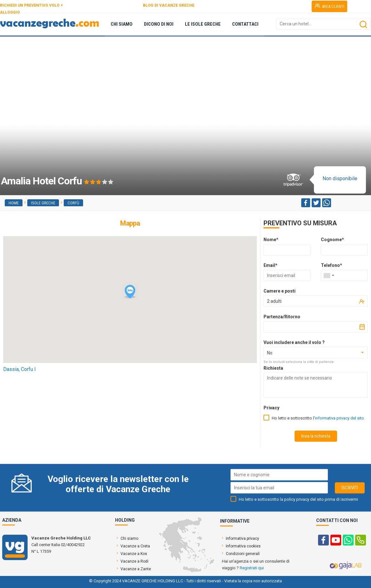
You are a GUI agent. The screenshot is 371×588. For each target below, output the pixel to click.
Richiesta (273, 368)
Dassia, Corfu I (20, 369)
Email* (270, 265)
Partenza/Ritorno (282, 317)
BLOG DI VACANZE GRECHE (169, 5)
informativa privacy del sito (339, 418)
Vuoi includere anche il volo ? (294, 342)
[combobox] (329, 275)
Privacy (271, 408)
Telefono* (332, 265)
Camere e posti (280, 291)
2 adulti (274, 301)
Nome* (271, 240)
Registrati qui (252, 568)
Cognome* (332, 240)
